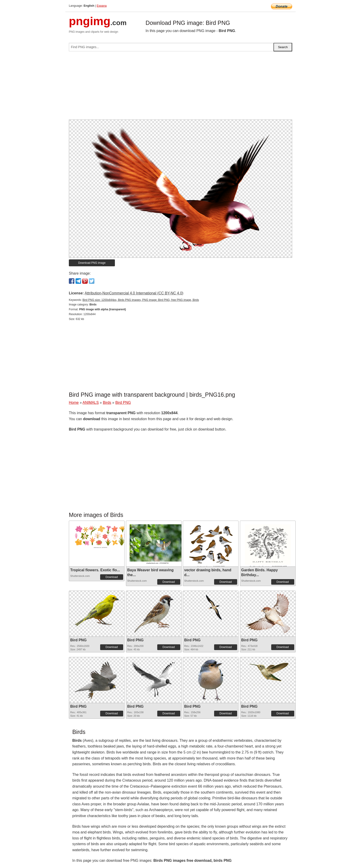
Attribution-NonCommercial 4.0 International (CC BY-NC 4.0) (134, 293)
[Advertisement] (180, 87)
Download (112, 577)
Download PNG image (92, 263)
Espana (102, 6)
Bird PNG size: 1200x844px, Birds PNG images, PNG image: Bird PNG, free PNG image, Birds (141, 300)
